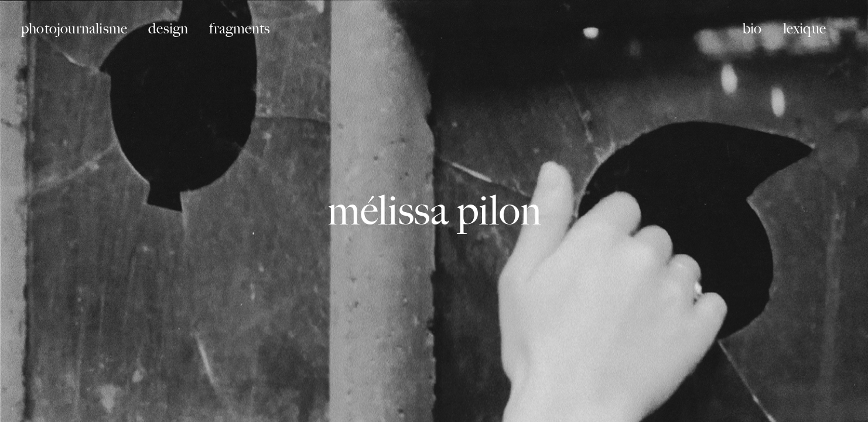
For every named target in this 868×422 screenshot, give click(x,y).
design (168, 28)
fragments (240, 28)
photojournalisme (74, 28)
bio (752, 28)
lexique (804, 28)
